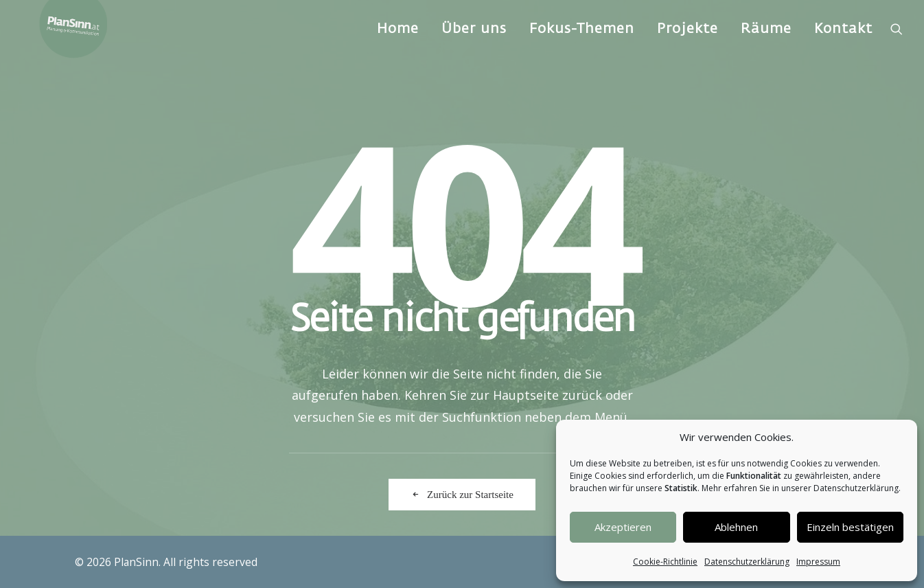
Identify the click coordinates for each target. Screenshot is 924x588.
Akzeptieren (623, 527)
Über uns (474, 51)
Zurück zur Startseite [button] (462, 495)
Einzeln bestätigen (850, 527)
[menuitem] (398, 52)
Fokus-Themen (582, 51)
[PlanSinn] (81, 52)
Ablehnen (736, 527)
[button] (897, 52)
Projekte (688, 51)
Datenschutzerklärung (747, 562)
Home (398, 51)
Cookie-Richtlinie (665, 562)
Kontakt (843, 51)
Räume (766, 51)
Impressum (818, 562)
